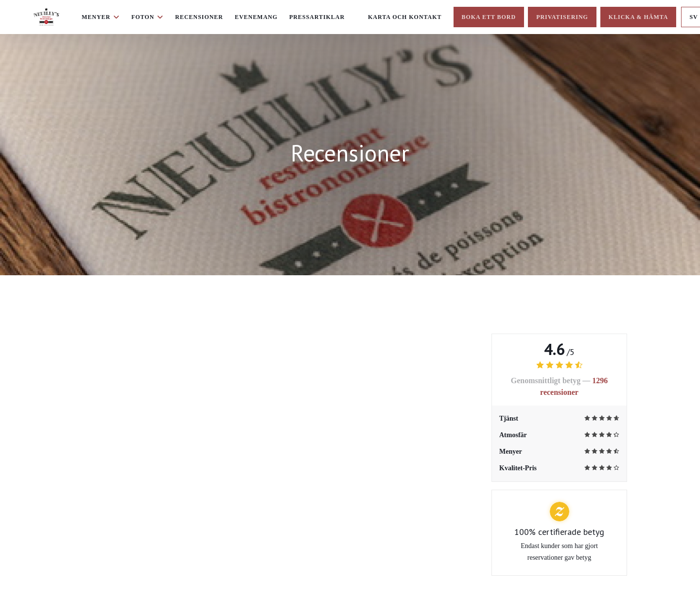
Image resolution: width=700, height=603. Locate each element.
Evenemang (256, 17)
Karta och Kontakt (405, 17)
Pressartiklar (317, 17)
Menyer (101, 17)
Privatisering (562, 17)
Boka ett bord (489, 17)
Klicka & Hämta (639, 17)
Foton (147, 17)
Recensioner (199, 17)
